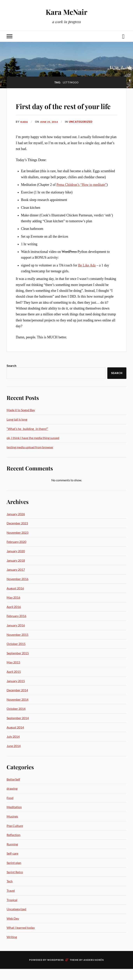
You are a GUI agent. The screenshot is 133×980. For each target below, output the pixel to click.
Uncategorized (83, 133)
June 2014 (14, 757)
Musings (12, 827)
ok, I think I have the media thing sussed (33, 449)
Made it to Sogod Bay (21, 421)
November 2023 (17, 544)
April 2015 (14, 683)
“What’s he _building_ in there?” (27, 440)
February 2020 (16, 553)
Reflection (14, 846)
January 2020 (16, 562)
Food (10, 809)
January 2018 (16, 571)
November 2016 (17, 590)
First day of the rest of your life (59, 111)
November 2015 (17, 646)
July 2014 (13, 748)
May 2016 (13, 608)
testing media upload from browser (30, 458)
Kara (24, 133)
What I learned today (21, 939)
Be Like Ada (87, 276)
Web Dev (13, 929)
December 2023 (17, 534)
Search (11, 377)
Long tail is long (17, 430)
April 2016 (14, 618)
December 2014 (17, 701)
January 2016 (16, 636)
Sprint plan (14, 874)
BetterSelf (13, 790)
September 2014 (18, 729)
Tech (10, 892)
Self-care (12, 865)
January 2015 (16, 692)
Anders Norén (94, 971)
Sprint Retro (15, 883)
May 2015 (13, 673)
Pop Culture (15, 837)
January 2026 (16, 525)
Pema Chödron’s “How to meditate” (81, 196)
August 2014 (15, 738)
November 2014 (17, 711)
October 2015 (16, 655)
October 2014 (16, 720)
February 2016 (16, 627)
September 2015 (18, 664)
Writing (12, 948)
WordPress (55, 971)
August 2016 (15, 599)
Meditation (14, 818)
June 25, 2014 (51, 133)
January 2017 (16, 581)
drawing (12, 800)
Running (12, 855)
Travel (11, 902)
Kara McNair (66, 12)
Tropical (12, 911)
